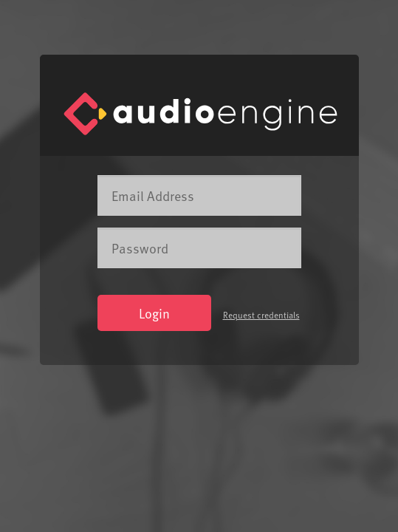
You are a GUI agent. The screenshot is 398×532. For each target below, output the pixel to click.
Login (154, 313)
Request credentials (261, 315)
